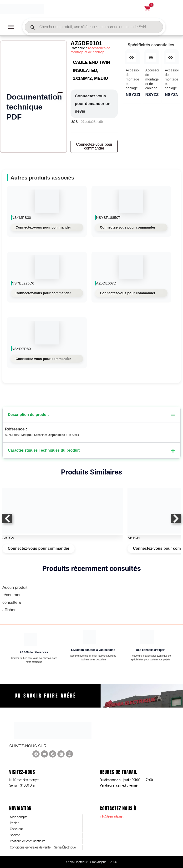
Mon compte (19, 817)
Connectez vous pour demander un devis (93, 107)
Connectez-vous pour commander (43, 231)
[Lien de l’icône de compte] (170, 11)
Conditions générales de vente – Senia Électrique (43, 847)
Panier (14, 823)
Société (15, 835)
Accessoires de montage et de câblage (90, 54)
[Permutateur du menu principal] (11, 30)
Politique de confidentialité (28, 841)
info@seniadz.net (112, 816)
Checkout (16, 829)
